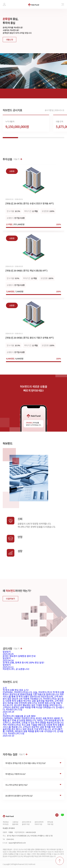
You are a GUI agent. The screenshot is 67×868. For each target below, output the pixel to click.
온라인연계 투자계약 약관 (39, 823)
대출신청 (9, 40)
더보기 (18, 159)
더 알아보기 (10, 599)
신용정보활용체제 (15, 823)
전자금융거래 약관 (50, 823)
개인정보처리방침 (6, 823)
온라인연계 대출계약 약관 (26, 823)
